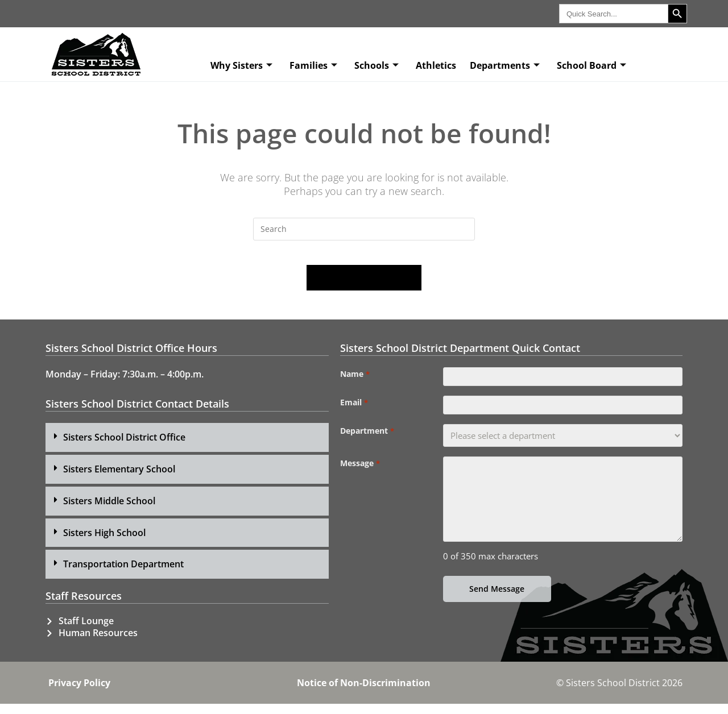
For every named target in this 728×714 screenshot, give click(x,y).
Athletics (436, 65)
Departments (505, 65)
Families (313, 65)
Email (354, 417)
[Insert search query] (364, 229)
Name (355, 384)
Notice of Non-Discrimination (364, 693)
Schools (377, 65)
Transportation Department (123, 574)
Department (367, 449)
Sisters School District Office (124, 447)
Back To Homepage (364, 288)
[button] (187, 448)
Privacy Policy (79, 693)
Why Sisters (241, 65)
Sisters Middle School (109, 510)
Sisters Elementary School (119, 479)
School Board (591, 65)
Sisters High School (104, 542)
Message (360, 481)
